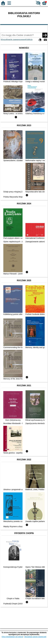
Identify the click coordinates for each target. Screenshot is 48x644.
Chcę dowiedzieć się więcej (12, 637)
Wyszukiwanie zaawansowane (13, 39)
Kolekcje (29, 39)
